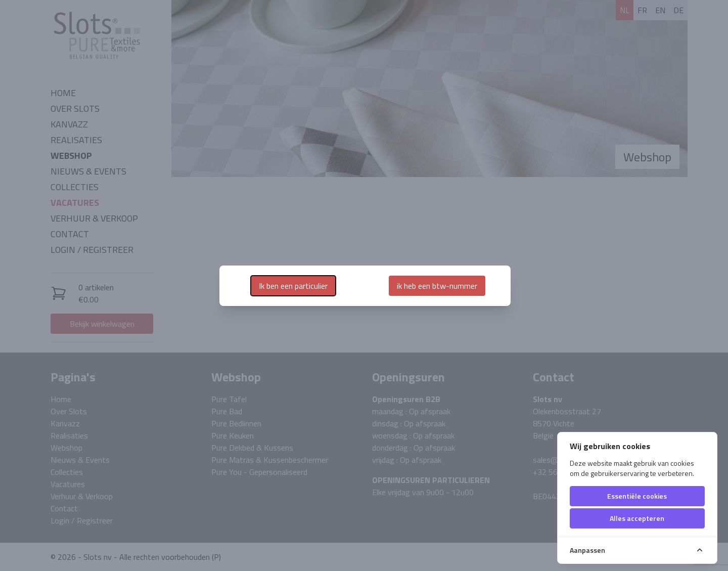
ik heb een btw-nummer (437, 286)
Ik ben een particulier (293, 286)
